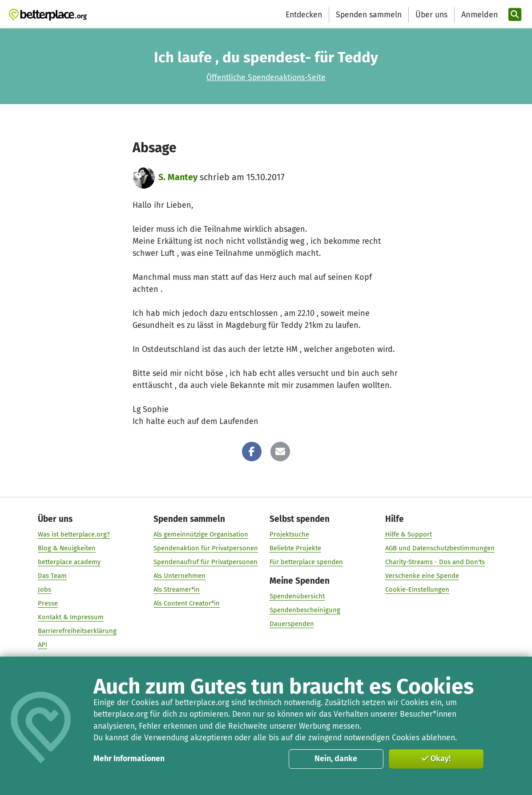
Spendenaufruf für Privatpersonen (206, 562)
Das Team (52, 576)
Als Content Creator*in (187, 603)
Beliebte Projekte (295, 548)
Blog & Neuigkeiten (67, 548)
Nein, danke (336, 759)
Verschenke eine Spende (422, 576)
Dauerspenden (291, 624)
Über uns (431, 15)
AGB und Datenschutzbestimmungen (439, 548)
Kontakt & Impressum (71, 617)
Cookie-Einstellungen (417, 589)
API (42, 645)
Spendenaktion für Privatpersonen (206, 548)
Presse (48, 603)
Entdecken (304, 15)
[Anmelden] (479, 15)
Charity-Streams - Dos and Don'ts (435, 562)
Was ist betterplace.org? (74, 534)
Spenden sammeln (369, 15)
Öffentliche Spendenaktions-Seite (266, 78)
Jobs (44, 589)
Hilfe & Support (408, 534)
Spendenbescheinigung (304, 610)
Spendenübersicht (297, 596)
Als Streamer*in (177, 589)
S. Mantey (178, 177)
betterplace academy (69, 562)
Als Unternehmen (179, 576)
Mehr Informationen (129, 759)
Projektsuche (289, 534)
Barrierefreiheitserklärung (77, 631)
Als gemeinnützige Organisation (201, 534)
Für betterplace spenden (306, 562)
